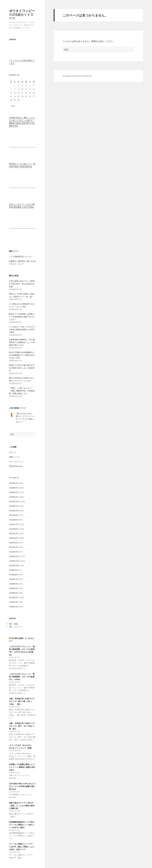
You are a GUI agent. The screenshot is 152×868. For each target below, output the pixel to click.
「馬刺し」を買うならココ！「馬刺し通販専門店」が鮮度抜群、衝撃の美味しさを (22, 391)
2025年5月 (13, 533)
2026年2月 (13, 492)
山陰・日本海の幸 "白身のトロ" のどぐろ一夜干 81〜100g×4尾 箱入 (22, 726)
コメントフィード (16, 461)
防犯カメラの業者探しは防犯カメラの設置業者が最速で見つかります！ (22, 317)
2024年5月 (13, 588)
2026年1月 (13, 497)
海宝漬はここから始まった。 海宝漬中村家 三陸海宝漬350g (22, 165)
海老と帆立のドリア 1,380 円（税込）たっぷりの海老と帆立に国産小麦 (22, 806)
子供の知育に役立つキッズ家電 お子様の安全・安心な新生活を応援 (22, 284)
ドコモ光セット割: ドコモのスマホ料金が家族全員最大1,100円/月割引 (22, 329)
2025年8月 (13, 520)
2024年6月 (13, 584)
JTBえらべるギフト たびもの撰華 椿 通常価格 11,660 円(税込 (22, 206)
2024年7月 (13, 579)
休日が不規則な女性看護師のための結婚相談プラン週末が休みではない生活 (22, 355)
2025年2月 (13, 547)
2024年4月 (13, 593)
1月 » (13, 106)
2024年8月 (13, 575)
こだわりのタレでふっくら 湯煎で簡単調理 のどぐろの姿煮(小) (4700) (22, 677)
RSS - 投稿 (13, 624)
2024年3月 (13, 597)
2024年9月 (13, 570)
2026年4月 (13, 483)
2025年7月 (13, 524)
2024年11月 (14, 561)
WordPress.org (16, 466)
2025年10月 (14, 511)
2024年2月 (13, 602)
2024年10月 (14, 565)
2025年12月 (14, 501)
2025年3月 (13, 543)
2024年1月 (13, 607)
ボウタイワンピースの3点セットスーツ (22, 14)
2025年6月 (13, 529)
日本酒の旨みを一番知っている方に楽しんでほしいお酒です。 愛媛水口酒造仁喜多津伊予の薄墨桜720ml (22, 122)
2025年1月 (13, 552)
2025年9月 (13, 515)
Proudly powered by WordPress (77, 76)
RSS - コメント (15, 627)
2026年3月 (13, 488)
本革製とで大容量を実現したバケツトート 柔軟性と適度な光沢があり (22, 767)
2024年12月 (14, 556)
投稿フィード (14, 457)
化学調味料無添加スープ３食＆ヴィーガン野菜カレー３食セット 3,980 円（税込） (22, 825)
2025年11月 (14, 506)
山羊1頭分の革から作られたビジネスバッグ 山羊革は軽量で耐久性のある (22, 786)
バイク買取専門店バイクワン (21, 257)
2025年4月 (13, 538)
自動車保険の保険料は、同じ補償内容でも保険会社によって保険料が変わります (22, 342)
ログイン (13, 452)
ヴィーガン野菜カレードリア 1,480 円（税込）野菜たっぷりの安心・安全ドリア (22, 847)
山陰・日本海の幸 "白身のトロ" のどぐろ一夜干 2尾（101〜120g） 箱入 (22, 701)
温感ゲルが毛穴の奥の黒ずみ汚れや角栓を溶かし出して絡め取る (22, 368)
